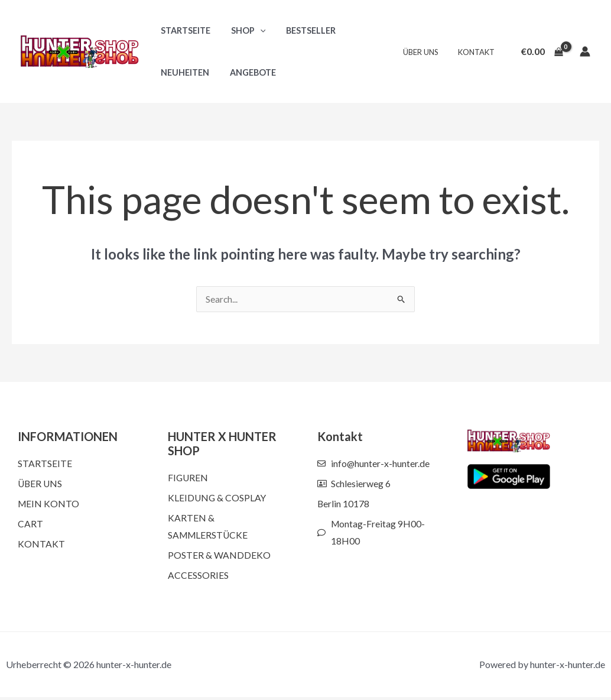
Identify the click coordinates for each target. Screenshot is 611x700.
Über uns (427, 52)
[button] (255, 30)
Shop (243, 30)
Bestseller (303, 30)
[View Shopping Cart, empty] (542, 51)
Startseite (184, 30)
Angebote (248, 72)
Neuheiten (183, 72)
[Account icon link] (585, 51)
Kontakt (478, 52)
